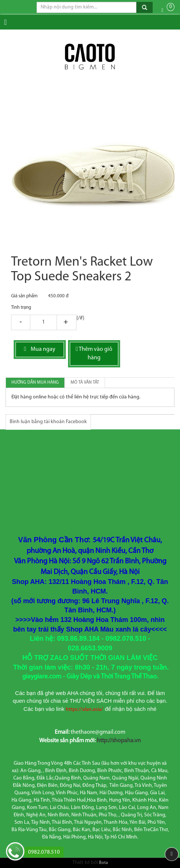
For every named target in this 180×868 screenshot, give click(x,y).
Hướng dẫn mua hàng (35, 383)
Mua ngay (40, 349)
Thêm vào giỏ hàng (94, 353)
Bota (103, 863)
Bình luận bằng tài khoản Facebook (48, 422)
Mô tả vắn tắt (85, 383)
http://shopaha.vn (119, 741)
